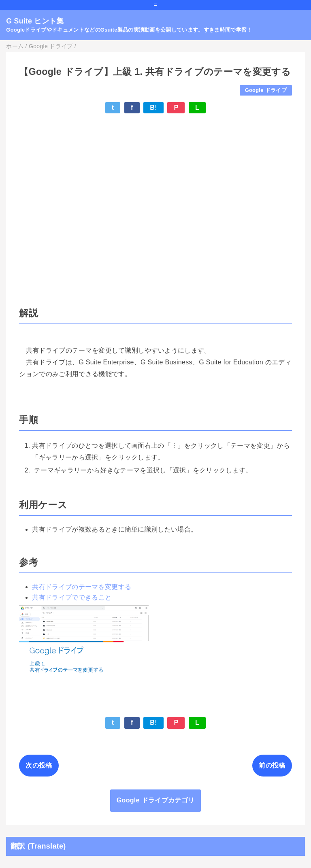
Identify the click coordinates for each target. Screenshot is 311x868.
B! (153, 107)
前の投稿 (272, 765)
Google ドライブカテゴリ (155, 800)
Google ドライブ (266, 90)
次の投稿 (39, 765)
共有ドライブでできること (72, 597)
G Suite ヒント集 (35, 21)
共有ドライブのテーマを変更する (82, 587)
